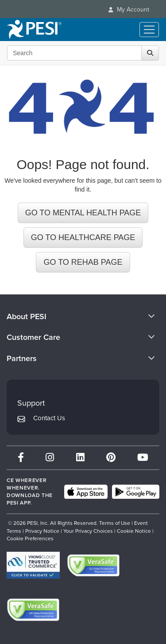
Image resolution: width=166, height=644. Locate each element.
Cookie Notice (134, 531)
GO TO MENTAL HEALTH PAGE (83, 213)
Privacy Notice (42, 531)
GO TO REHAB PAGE (83, 262)
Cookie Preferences (30, 539)
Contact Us (49, 418)
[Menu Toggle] (149, 30)
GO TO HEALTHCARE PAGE (83, 237)
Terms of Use (115, 523)
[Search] (150, 53)
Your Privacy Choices (88, 531)
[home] (34, 30)
